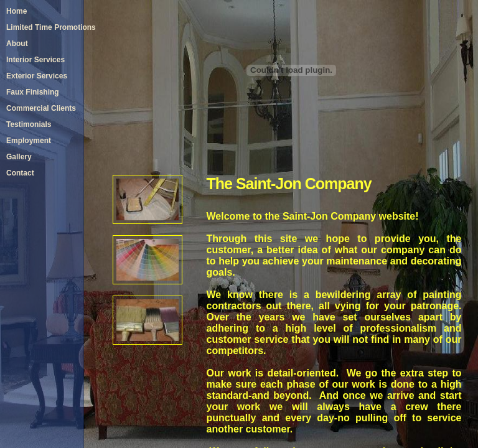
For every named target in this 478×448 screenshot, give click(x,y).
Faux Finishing (33, 92)
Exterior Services (37, 76)
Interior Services (35, 60)
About (17, 44)
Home (16, 11)
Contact (20, 173)
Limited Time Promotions (51, 27)
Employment (29, 141)
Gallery (19, 157)
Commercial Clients (41, 108)
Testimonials (29, 124)
